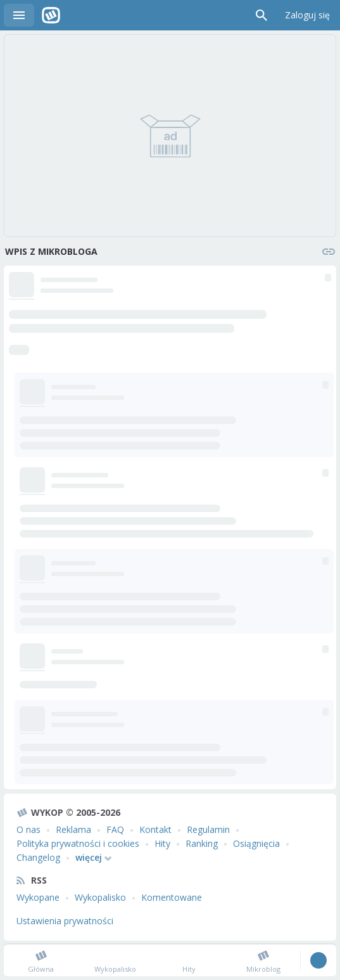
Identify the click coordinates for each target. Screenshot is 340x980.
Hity (162, 843)
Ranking (202, 843)
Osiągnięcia (256, 843)
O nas (28, 829)
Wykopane (38, 897)
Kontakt (155, 829)
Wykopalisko (100, 897)
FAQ (115, 829)
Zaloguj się (307, 15)
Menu (19, 15)
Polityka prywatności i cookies (78, 843)
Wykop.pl (51, 15)
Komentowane (172, 897)
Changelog (38, 857)
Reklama (73, 829)
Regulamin (208, 829)
